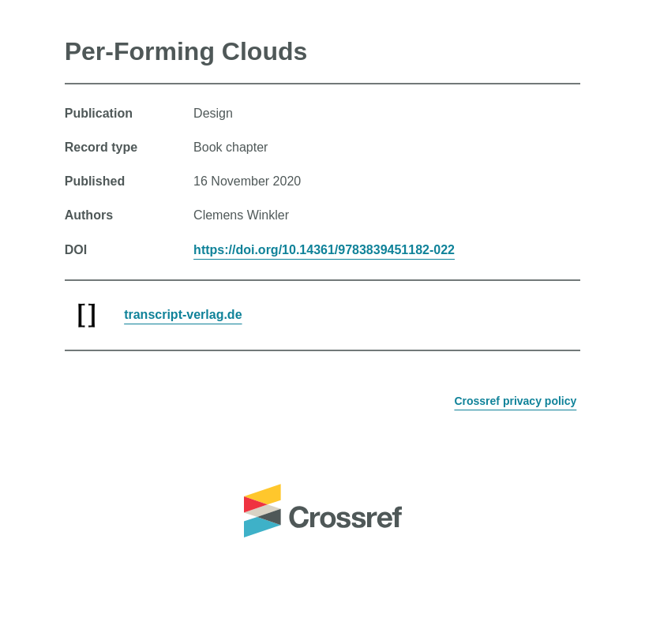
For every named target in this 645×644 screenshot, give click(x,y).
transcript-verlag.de (183, 315)
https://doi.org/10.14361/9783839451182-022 (324, 250)
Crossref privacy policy (515, 401)
